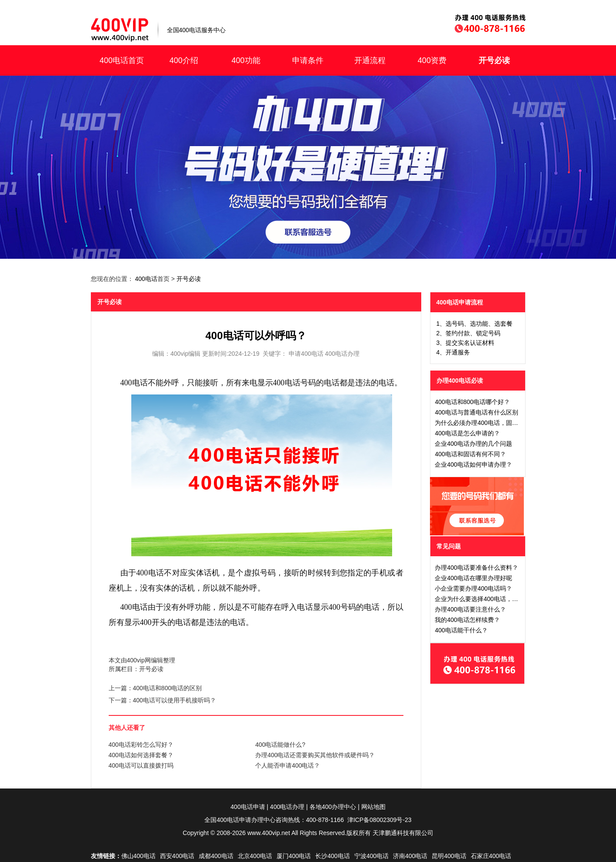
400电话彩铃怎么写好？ (141, 745)
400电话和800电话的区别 (168, 688)
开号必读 (494, 60)
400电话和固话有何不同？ (470, 454)
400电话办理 (287, 807)
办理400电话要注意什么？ (470, 609)
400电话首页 (122, 60)
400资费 (432, 60)
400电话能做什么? (280, 745)
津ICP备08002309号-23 (380, 820)
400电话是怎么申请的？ (467, 433)
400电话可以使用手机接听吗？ (175, 700)
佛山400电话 (138, 856)
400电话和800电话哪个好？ (472, 402)
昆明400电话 (449, 856)
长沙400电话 (332, 856)
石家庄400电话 (491, 856)
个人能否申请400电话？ (288, 765)
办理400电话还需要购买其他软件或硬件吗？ (315, 755)
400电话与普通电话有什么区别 (476, 412)
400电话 (146, 279)
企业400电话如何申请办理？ (473, 464)
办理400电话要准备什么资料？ (476, 568)
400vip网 (139, 660)
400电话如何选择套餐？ (141, 755)
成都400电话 (216, 856)
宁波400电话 (371, 856)
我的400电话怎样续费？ (467, 620)
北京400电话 (255, 856)
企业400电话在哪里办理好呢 (473, 578)
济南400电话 (410, 856)
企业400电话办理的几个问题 (473, 444)
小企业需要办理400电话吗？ (473, 588)
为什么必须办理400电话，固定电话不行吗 (491, 423)
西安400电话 (177, 856)
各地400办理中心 (333, 807)
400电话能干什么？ (461, 630)
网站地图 (373, 807)
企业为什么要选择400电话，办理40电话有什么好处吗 (507, 599)
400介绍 (184, 60)
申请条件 (308, 60)
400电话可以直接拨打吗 (141, 765)
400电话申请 (248, 807)
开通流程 (370, 60)
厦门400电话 (294, 856)
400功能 (246, 60)
